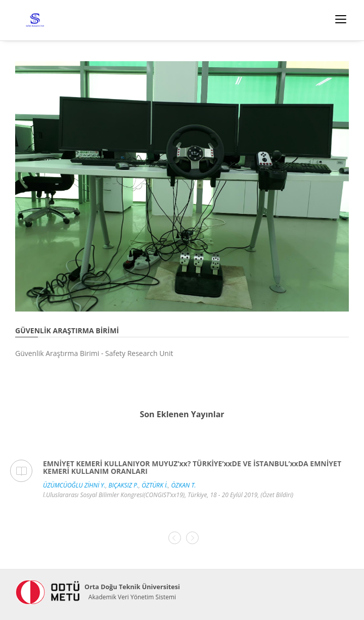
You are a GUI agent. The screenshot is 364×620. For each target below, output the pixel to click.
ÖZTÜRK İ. (155, 485)
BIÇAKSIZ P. (124, 485)
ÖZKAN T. (183, 485)
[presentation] (175, 538)
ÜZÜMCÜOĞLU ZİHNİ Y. (74, 485)
